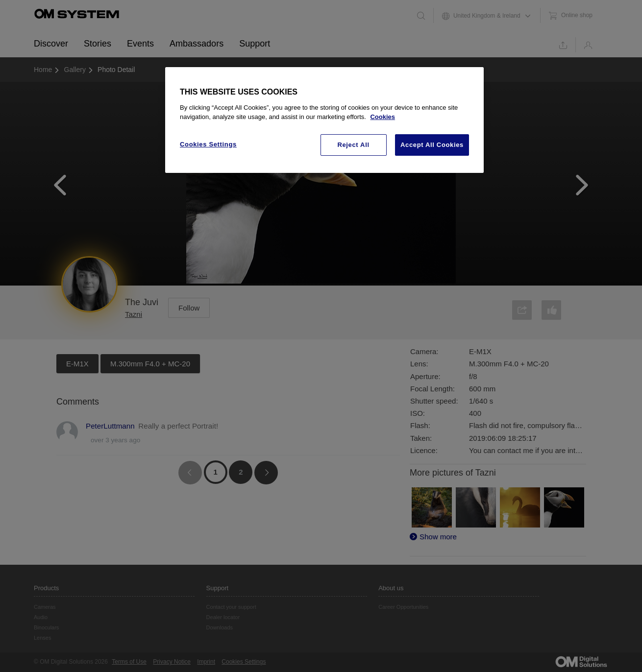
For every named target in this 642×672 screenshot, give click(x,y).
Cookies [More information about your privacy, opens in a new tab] (383, 117)
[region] (324, 120)
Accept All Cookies (432, 145)
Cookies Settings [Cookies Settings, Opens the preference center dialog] (208, 144)
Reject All (353, 145)
